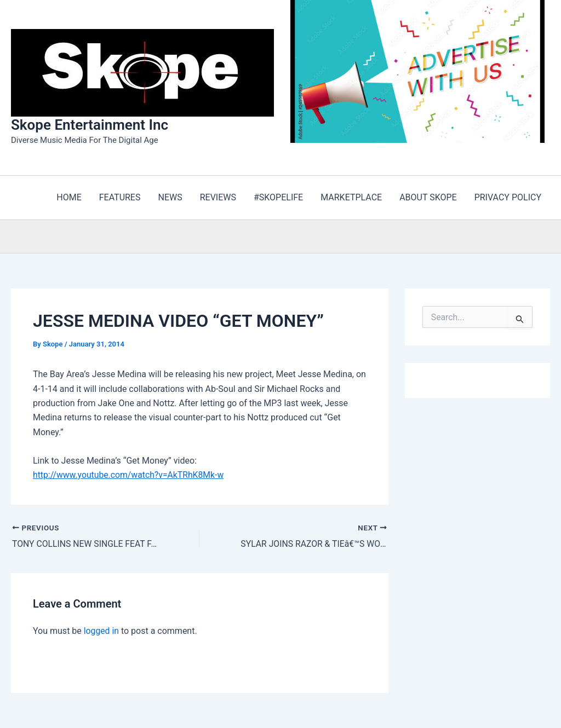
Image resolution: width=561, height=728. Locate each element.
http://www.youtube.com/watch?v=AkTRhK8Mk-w (130, 475)
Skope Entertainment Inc (90, 125)
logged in (102, 631)
